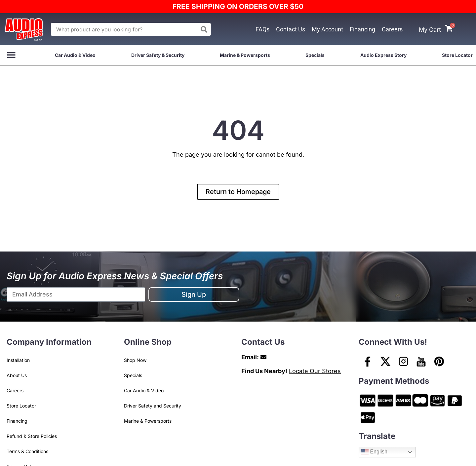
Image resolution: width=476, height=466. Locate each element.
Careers (392, 29)
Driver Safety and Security (153, 406)
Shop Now (135, 360)
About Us (17, 375)
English (374, 452)
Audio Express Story (383, 55)
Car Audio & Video (75, 55)
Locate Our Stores (315, 371)
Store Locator (457, 55)
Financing (362, 29)
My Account (327, 29)
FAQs (262, 29)
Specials (315, 55)
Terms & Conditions (27, 451)
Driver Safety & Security (158, 55)
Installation (18, 360)
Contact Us (291, 29)
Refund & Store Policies (32, 436)
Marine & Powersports (245, 55)
